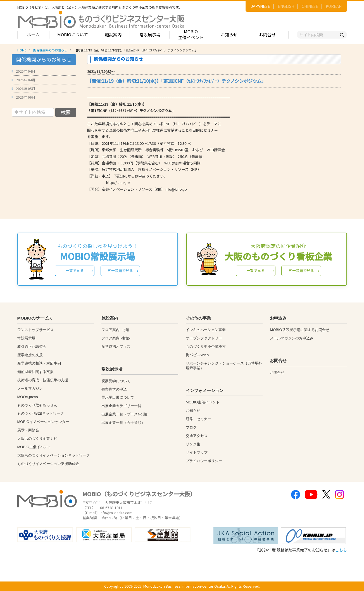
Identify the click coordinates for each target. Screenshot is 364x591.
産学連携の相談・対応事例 (39, 363)
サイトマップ (197, 452)
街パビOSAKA (198, 355)
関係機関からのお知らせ (50, 50)
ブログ (191, 427)
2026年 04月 (26, 80)
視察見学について (116, 381)
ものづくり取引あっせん (37, 405)
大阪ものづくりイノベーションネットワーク (54, 455)
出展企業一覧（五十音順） (123, 423)
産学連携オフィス (116, 347)
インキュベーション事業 (206, 330)
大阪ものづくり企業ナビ (37, 438)
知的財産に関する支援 (35, 372)
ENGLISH (286, 6)
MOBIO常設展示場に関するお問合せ (299, 330)
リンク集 (193, 444)
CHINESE (310, 6)
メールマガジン (30, 388)
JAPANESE (260, 6)
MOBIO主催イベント (191, 34)
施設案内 (113, 35)
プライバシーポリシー (204, 461)
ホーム (33, 35)
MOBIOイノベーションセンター (43, 422)
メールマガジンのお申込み (292, 338)
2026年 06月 (26, 97)
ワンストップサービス (35, 330)
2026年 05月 (26, 88)
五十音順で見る (120, 270)
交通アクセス (197, 436)
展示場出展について (118, 397)
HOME (22, 50)
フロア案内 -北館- (116, 330)
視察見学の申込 (114, 389)
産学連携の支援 (30, 355)
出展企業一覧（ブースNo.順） (126, 414)
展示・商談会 (28, 430)
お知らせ (229, 35)
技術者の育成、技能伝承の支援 (43, 380)
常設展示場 (150, 35)
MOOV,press (28, 397)
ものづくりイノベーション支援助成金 (48, 464)
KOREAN (334, 6)
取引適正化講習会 (32, 347)
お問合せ (267, 35)
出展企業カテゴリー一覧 (121, 406)
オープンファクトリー (204, 338)
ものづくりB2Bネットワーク (41, 413)
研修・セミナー (198, 419)
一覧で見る (75, 270)
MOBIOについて (73, 35)
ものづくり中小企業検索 (206, 347)
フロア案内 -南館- (116, 338)
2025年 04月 (26, 71)
